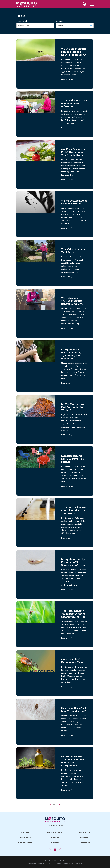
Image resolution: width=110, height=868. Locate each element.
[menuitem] (31, 864)
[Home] (27, 4)
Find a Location (25, 843)
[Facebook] (60, 849)
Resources (85, 838)
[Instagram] (55, 849)
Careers (55, 843)
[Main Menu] (92, 4)
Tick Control (85, 832)
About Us (25, 832)
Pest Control (25, 838)
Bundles (55, 838)
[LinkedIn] (50, 849)
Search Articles (22, 21)
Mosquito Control (55, 832)
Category (60, 21)
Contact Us (85, 843)
